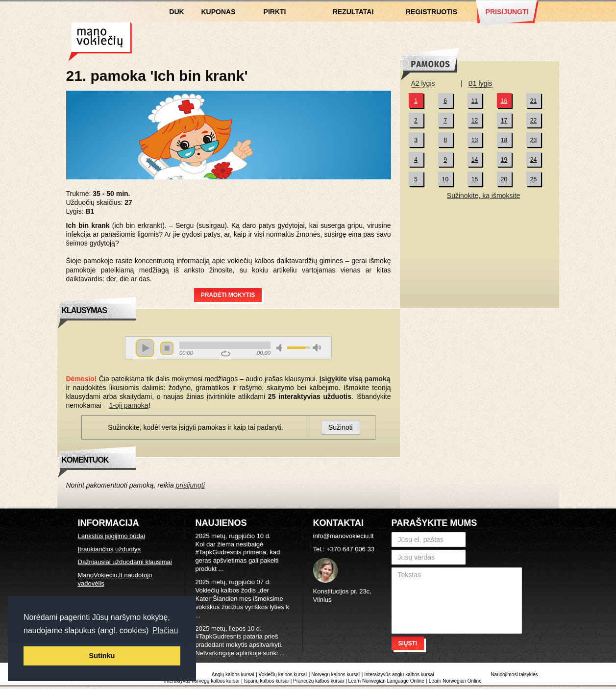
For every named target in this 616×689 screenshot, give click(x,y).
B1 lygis (480, 83)
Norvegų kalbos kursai (335, 675)
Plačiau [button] (165, 630)
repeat (225, 353)
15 (475, 179)
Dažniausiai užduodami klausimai (125, 562)
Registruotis (431, 12)
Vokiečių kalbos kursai (100, 42)
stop (167, 348)
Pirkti (275, 12)
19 (504, 160)
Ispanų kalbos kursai (266, 681)
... (221, 569)
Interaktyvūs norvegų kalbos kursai (202, 681)
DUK (176, 12)
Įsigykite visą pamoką (355, 379)
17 (504, 121)
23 (533, 140)
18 (504, 140)
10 (445, 179)
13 (475, 140)
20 (504, 179)
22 (533, 121)
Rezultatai (353, 12)
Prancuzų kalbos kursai (319, 681)
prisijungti (190, 485)
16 (504, 101)
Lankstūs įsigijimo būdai (111, 536)
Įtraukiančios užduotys (110, 549)
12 (475, 121)
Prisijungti (507, 12)
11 (475, 101)
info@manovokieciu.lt (344, 536)
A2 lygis (423, 83)
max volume (317, 348)
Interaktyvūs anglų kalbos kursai (399, 675)
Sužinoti (341, 427)
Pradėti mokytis (228, 295)
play (145, 348)
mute (281, 348)
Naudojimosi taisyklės (514, 675)
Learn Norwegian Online (455, 681)
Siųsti (408, 643)
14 (475, 160)
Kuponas (219, 12)
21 (533, 101)
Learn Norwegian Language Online (386, 681)
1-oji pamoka (128, 405)
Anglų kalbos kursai (233, 675)
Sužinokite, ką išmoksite (483, 196)
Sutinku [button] (102, 656)
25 (533, 179)
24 (533, 160)
